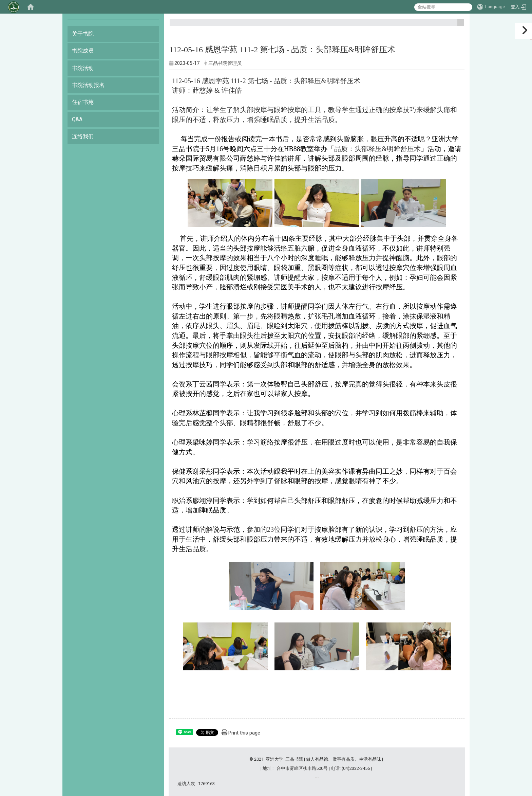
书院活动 (83, 68)
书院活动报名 (88, 85)
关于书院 (83, 34)
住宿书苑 (83, 102)
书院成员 (83, 51)
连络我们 (83, 136)
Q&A (77, 119)
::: (458, 25)
